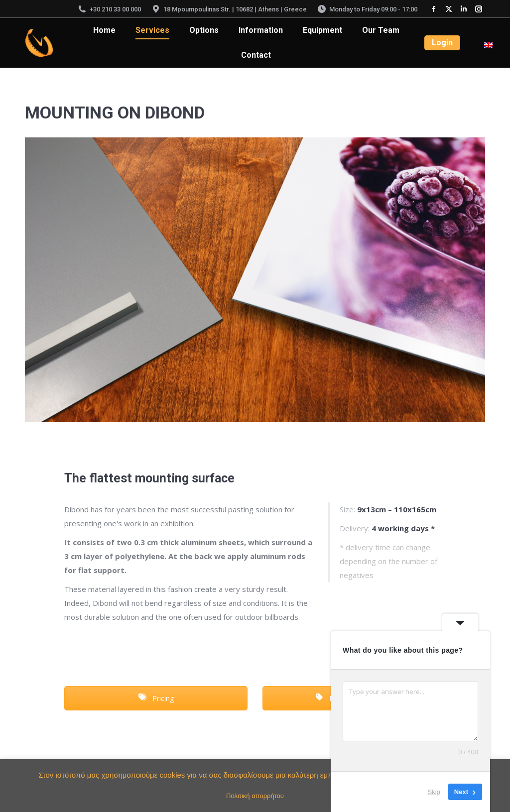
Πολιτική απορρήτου (255, 796)
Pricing (156, 698)
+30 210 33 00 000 (109, 9)
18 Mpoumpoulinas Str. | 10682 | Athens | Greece (229, 9)
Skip (434, 792)
